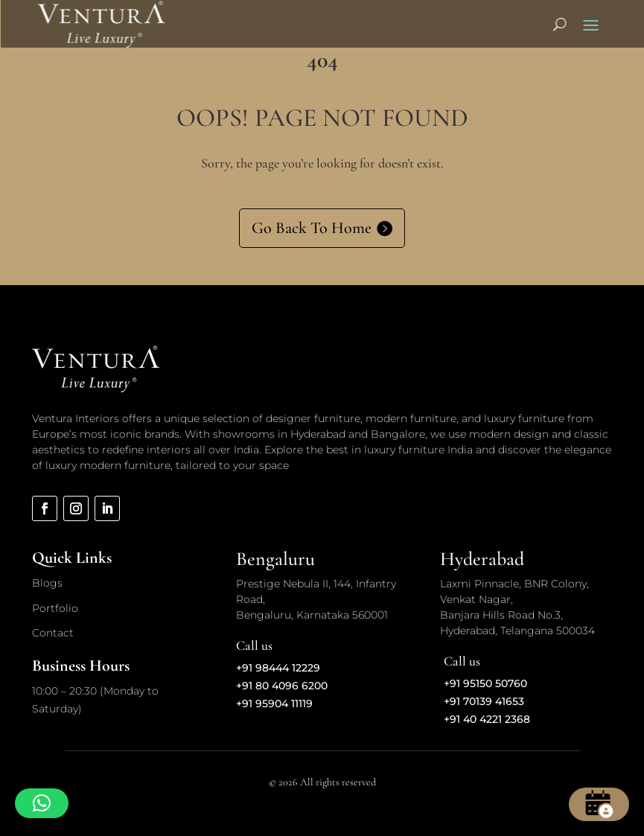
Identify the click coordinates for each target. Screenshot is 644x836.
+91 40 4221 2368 (487, 719)
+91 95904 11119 (274, 703)
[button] (42, 803)
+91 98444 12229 (278, 668)
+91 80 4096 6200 (282, 686)
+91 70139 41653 (484, 701)
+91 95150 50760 (485, 683)
